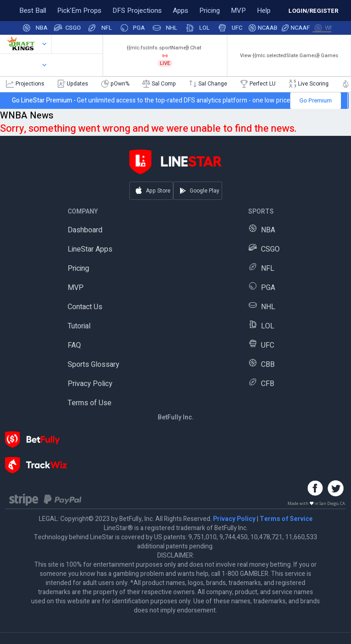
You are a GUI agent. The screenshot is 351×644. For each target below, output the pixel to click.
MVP (76, 288)
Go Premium (316, 100)
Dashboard (85, 230)
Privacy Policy (90, 384)
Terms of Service (286, 519)
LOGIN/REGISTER (313, 11)
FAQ (74, 345)
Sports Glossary (93, 365)
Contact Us (85, 307)
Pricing (78, 268)
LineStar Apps (90, 249)
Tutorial (79, 326)
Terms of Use (90, 403)
